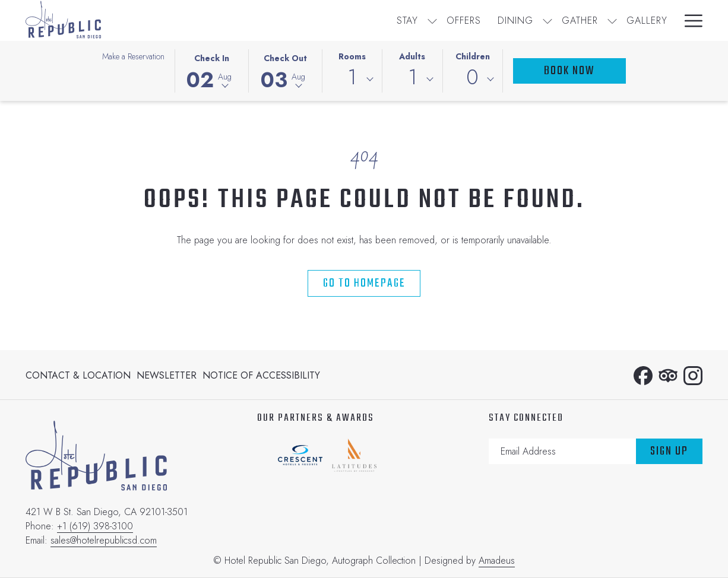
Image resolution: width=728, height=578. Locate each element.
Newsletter (167, 375)
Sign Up (669, 451)
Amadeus (497, 560)
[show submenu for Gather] (413, 20)
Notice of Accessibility (261, 375)
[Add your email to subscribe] (562, 451)
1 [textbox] (352, 77)
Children (473, 56)
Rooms (352, 56)
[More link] (689, 20)
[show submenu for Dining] (348, 20)
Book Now (569, 71)
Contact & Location (78, 375)
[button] (211, 70)
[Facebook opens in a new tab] (643, 374)
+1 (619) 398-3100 (95, 526)
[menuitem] (208, 20)
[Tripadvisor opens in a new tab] (668, 374)
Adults (412, 56)
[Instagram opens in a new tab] (693, 374)
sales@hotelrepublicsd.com (104, 540)
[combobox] (352, 80)
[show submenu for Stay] (233, 20)
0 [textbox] (472, 77)
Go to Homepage (364, 283)
